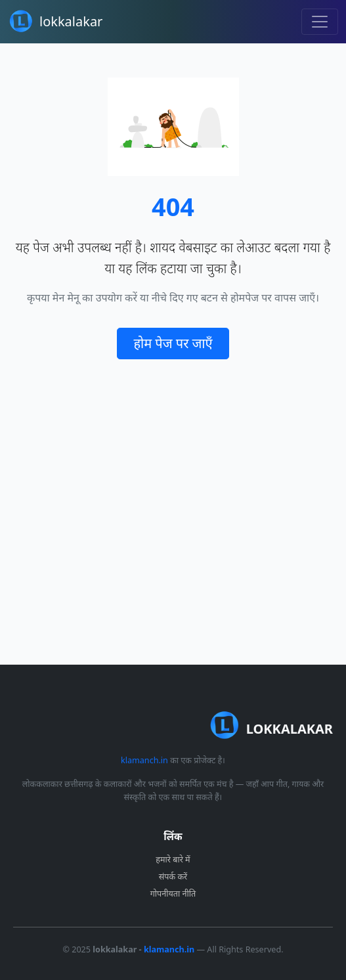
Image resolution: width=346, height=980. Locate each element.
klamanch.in (144, 760)
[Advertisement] (173, 512)
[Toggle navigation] (320, 22)
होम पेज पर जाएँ (173, 343)
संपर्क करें (173, 877)
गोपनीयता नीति (173, 894)
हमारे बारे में (173, 859)
